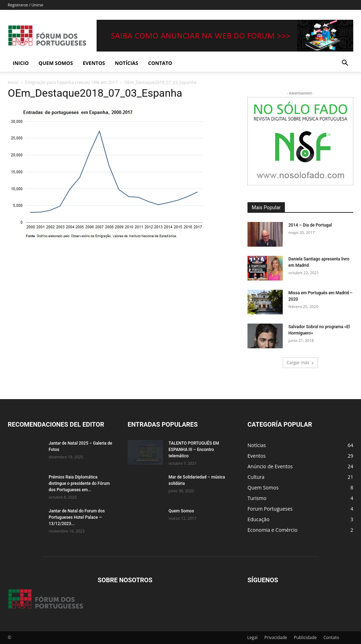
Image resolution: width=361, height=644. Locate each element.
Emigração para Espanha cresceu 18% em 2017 (71, 82)
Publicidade (305, 637)
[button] (345, 64)
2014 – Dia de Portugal (310, 225)
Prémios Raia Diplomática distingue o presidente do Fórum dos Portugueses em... (79, 483)
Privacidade (276, 637)
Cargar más (300, 363)
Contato (160, 63)
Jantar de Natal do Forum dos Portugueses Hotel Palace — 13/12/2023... (77, 517)
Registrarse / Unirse (26, 5)
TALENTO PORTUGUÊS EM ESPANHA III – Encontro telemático (194, 450)
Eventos (94, 63)
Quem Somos (56, 63)
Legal (252, 637)
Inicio (21, 63)
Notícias (127, 63)
